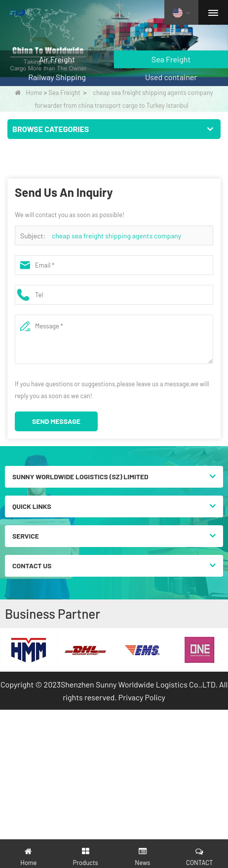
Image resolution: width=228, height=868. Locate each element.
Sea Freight (64, 92)
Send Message (56, 421)
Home (28, 92)
